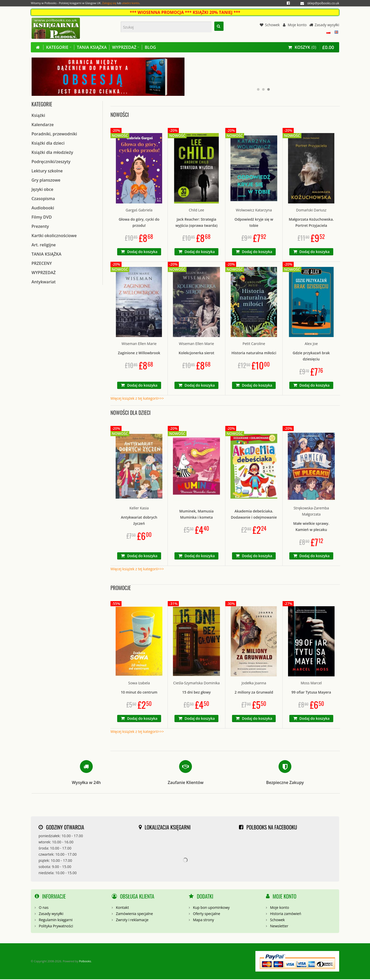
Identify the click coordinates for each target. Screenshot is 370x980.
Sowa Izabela (139, 684)
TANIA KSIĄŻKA (47, 255)
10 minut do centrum (139, 693)
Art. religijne (44, 246)
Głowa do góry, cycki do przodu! (139, 223)
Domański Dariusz (311, 211)
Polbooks (85, 962)
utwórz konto (131, 3)
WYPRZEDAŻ (44, 273)
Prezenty (40, 227)
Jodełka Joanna (254, 684)
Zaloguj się (109, 3)
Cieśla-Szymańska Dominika (196, 684)
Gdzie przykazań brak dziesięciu (311, 357)
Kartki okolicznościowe (54, 236)
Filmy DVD (42, 218)
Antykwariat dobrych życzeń (139, 521)
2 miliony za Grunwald (254, 693)
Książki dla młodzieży (52, 153)
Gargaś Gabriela (139, 211)
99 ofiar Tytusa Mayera (311, 693)
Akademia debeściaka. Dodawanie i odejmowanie (254, 515)
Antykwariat (44, 283)
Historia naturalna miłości (254, 354)
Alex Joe (311, 344)
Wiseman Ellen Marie (139, 344)
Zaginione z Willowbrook (139, 354)
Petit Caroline (254, 344)
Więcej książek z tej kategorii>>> (137, 399)
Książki (38, 116)
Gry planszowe (46, 181)
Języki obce (43, 190)
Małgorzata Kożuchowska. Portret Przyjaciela (311, 223)
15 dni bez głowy (196, 693)
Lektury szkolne (47, 172)
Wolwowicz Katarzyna (254, 211)
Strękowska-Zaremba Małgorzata (311, 512)
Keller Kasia (139, 508)
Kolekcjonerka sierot (196, 354)
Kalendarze (43, 125)
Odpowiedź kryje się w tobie (254, 223)
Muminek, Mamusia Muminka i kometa (197, 515)
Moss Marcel (311, 684)
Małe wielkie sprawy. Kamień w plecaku (311, 527)
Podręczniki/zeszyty (51, 162)
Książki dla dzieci (48, 144)
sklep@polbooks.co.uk (323, 3)
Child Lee (197, 211)
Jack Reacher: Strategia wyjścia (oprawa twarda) (197, 223)
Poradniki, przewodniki (54, 135)
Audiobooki (43, 209)
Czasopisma (43, 199)
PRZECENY (42, 264)
